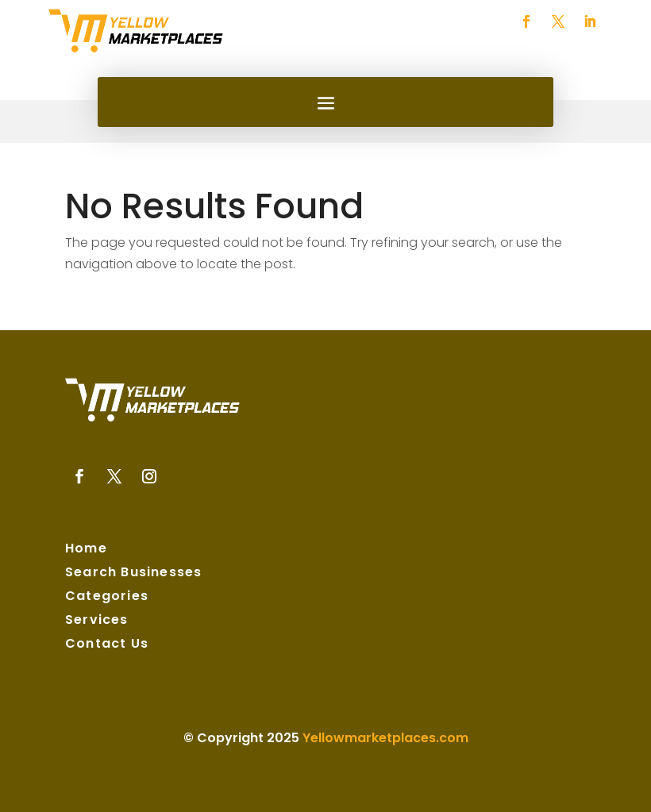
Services (97, 622)
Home (86, 550)
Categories (107, 598)
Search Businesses (133, 574)
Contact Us (107, 645)
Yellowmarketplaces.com (385, 738)
